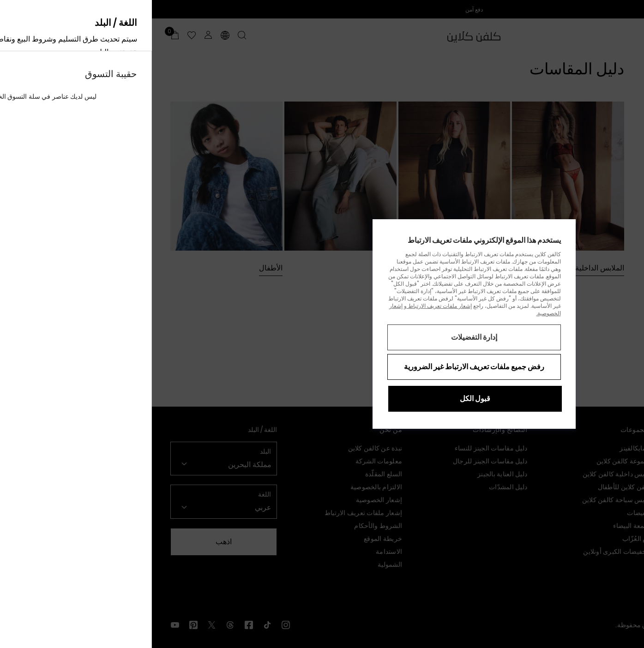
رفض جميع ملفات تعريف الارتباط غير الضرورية (322, 367)
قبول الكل (323, 399)
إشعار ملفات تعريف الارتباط (287, 306)
